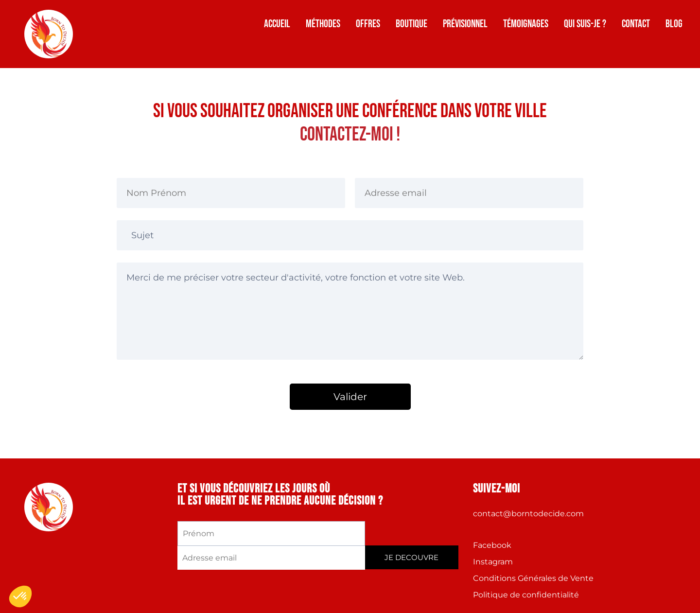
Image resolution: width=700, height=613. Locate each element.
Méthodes (323, 24)
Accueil (277, 24)
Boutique (411, 24)
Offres (368, 24)
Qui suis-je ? (585, 24)
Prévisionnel (465, 24)
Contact (636, 24)
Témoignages (526, 24)
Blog (674, 24)
